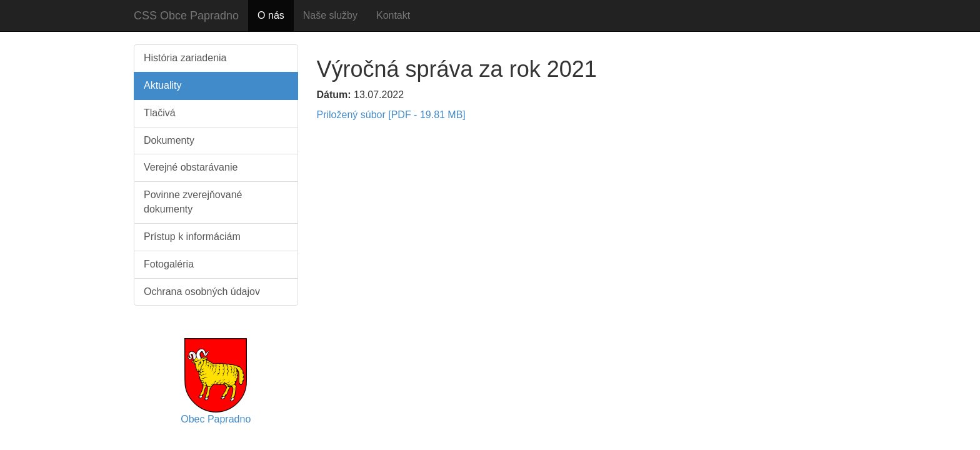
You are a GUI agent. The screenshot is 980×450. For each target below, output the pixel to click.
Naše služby (330, 15)
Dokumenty (169, 140)
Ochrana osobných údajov (202, 292)
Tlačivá (160, 113)
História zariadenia (185, 58)
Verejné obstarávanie (191, 167)
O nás (271, 15)
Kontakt (393, 15)
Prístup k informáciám (192, 237)
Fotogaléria (169, 264)
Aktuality (162, 85)
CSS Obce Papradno (186, 16)
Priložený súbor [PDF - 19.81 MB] (391, 115)
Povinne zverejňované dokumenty (193, 202)
